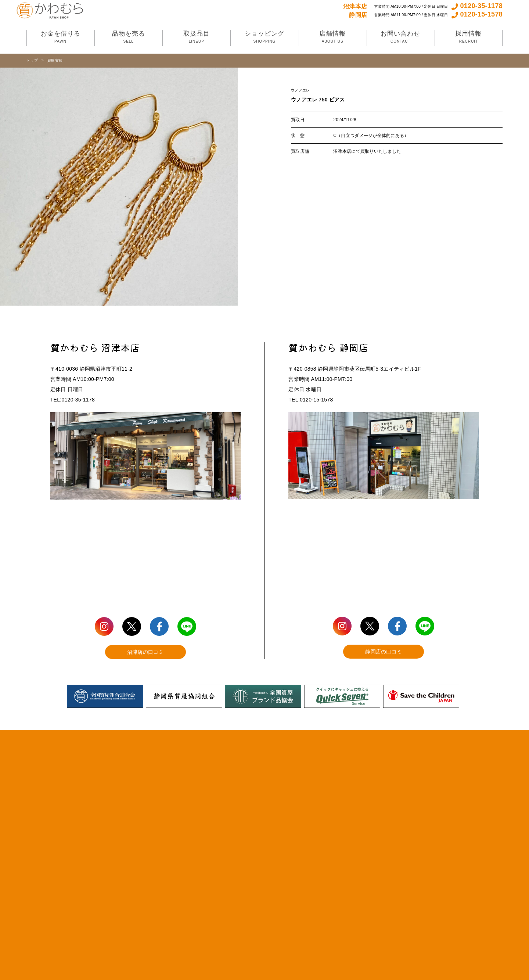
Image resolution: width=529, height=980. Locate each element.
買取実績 (55, 60)
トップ (32, 60)
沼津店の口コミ (145, 652)
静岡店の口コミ (384, 652)
